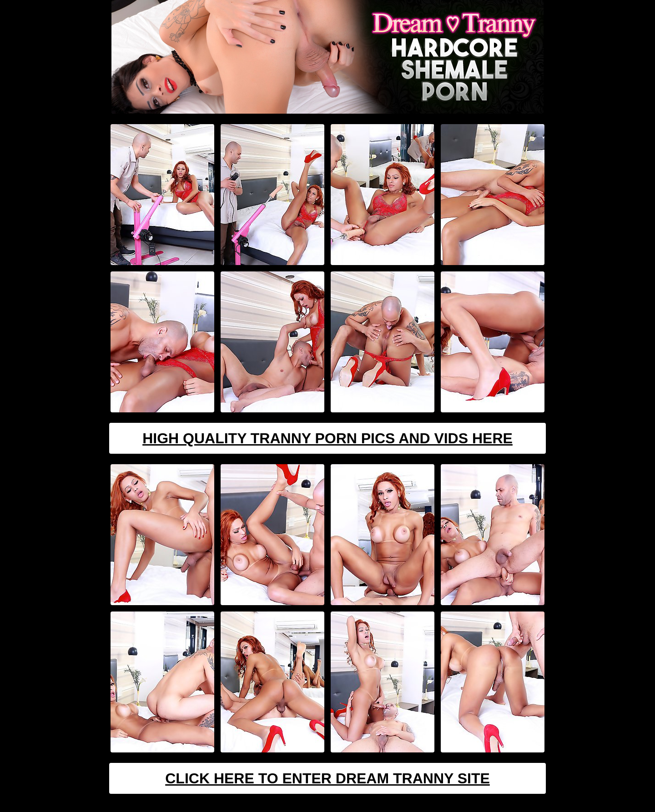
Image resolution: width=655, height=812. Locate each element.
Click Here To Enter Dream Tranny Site (327, 778)
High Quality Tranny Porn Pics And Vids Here (327, 438)
